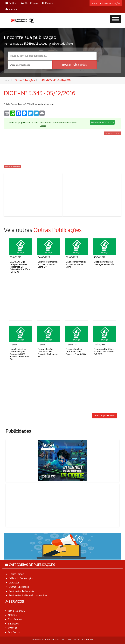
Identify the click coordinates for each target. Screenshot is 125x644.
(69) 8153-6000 (17, 611)
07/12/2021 (15, 345)
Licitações (14, 583)
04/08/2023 (44, 257)
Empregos (13, 624)
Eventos (12, 628)
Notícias (12, 615)
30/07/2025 (16, 257)
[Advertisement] (33, 194)
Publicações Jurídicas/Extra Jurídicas (28, 596)
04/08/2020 (100, 345)
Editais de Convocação (21, 578)
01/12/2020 (71, 345)
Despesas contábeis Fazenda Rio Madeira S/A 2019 (104, 352)
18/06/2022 (100, 257)
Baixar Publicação (112, 133)
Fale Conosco (15, 632)
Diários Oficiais (17, 574)
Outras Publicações (25, 80)
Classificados (15, 619)
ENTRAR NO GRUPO (102, 122)
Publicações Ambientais (21, 591)
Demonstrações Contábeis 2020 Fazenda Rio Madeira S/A (48, 353)
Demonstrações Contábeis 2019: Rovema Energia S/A (76, 352)
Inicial (7, 80)
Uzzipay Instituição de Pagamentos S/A (104, 263)
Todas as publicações (104, 416)
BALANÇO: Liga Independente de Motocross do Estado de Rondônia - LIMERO (20, 267)
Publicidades (18, 431)
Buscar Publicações (74, 65)
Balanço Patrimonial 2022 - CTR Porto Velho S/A (48, 264)
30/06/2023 (72, 257)
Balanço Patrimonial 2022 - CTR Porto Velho (76, 264)
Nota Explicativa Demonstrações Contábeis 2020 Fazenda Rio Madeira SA (20, 354)
